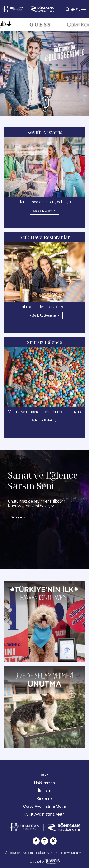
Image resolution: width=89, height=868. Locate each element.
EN (78, 10)
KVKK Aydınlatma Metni (45, 814)
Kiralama (45, 798)
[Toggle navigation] (84, 9)
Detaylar (18, 517)
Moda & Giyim (44, 211)
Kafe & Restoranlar (45, 316)
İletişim (45, 791)
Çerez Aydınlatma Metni (44, 806)
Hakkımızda (44, 783)
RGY (45, 775)
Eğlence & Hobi (44, 420)
